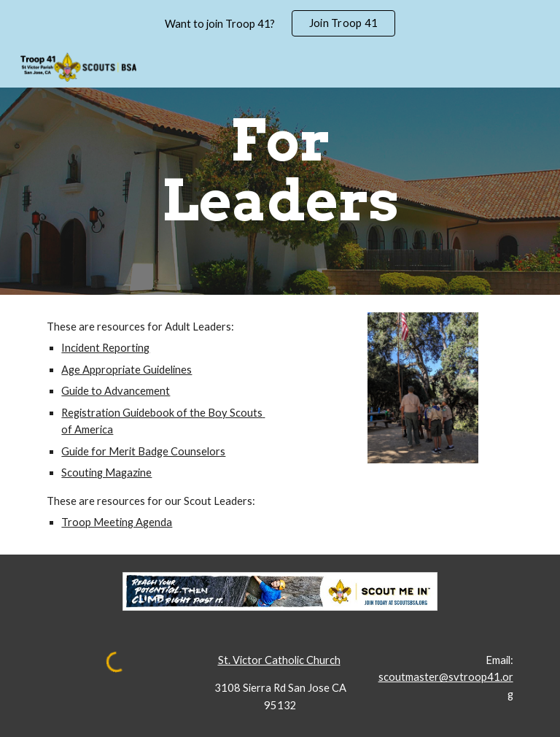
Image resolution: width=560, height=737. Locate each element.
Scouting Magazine (106, 472)
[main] (280, 171)
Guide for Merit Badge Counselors (143, 451)
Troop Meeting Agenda (117, 522)
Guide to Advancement (116, 391)
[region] (280, 23)
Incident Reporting (105, 348)
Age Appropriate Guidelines (127, 370)
